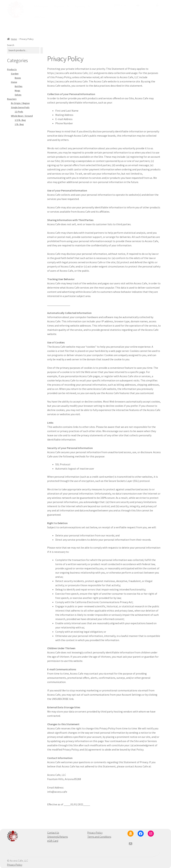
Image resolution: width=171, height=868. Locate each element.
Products (59, 6)
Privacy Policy (95, 832)
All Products (41, 6)
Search (11, 45)
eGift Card (39, 17)
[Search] (42, 50)
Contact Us (53, 832)
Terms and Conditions (99, 836)
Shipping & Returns (58, 836)
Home (14, 39)
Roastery (80, 6)
